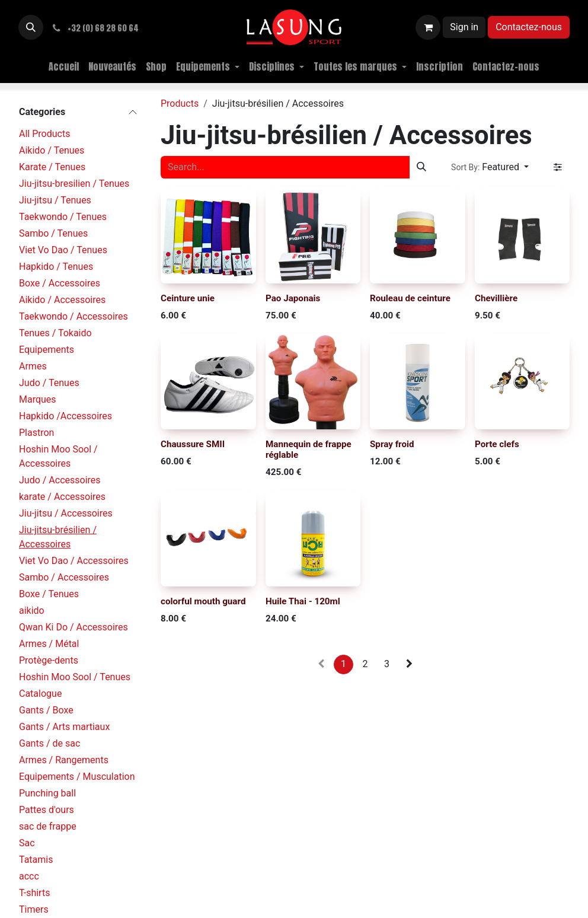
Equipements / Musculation (77, 777)
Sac (27, 843)
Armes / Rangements (64, 760)
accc (29, 876)
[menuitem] (64, 66)
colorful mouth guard (203, 602)
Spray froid (392, 445)
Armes (33, 366)
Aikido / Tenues (52, 150)
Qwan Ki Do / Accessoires (73, 627)
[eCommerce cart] (428, 27)
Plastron (36, 433)
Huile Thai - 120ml (303, 602)
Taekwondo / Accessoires (73, 316)
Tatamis (36, 860)
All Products (44, 134)
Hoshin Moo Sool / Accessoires (58, 456)
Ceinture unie (188, 298)
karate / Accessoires (62, 497)
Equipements (47, 350)
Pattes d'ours (47, 810)
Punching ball (47, 793)
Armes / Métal (49, 644)
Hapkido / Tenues (56, 267)
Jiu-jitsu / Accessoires (66, 513)
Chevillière (496, 298)
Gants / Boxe (46, 710)
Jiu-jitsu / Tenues (55, 200)
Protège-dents (49, 660)
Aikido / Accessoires (62, 300)
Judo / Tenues (49, 383)
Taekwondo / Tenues (63, 217)
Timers (34, 909)
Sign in (464, 27)
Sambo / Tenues (53, 233)
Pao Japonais (293, 298)
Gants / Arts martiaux (64, 727)
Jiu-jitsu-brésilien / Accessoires (58, 537)
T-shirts (34, 893)
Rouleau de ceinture (410, 298)
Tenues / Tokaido (55, 333)
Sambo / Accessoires (64, 577)
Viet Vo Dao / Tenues (63, 250)
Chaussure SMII (193, 445)
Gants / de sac (49, 743)
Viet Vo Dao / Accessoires (74, 561)
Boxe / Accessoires (60, 283)
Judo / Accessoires (60, 480)
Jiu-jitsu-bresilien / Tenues (74, 184)
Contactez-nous (529, 27)
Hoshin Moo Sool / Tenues (75, 677)
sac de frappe (48, 826)
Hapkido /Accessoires (65, 416)
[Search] (421, 167)
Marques (38, 399)
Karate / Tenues (52, 167)
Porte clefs (497, 445)
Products (180, 103)
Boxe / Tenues (49, 594)
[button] (31, 27)
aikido (32, 611)
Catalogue (40, 694)
